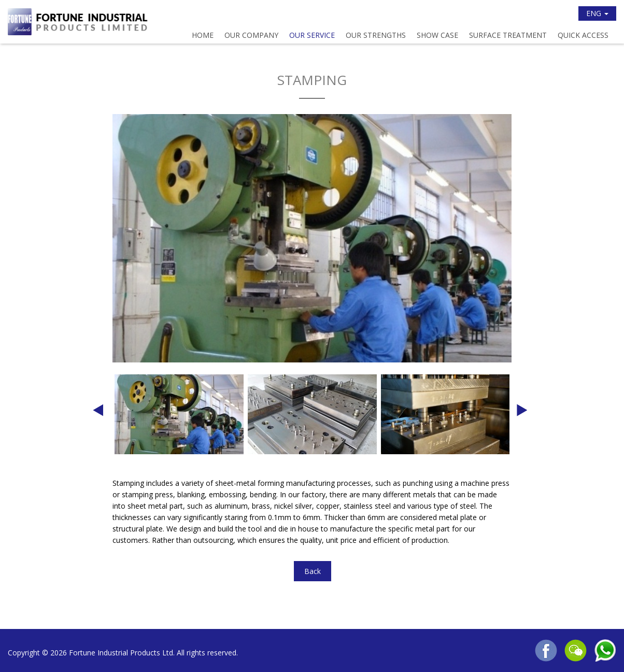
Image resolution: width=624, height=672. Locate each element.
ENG (597, 13)
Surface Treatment (508, 35)
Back (313, 571)
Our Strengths (376, 35)
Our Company (251, 35)
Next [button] (522, 414)
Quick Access (583, 35)
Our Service (312, 35)
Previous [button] (98, 414)
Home (203, 35)
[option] (312, 238)
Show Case (437, 35)
